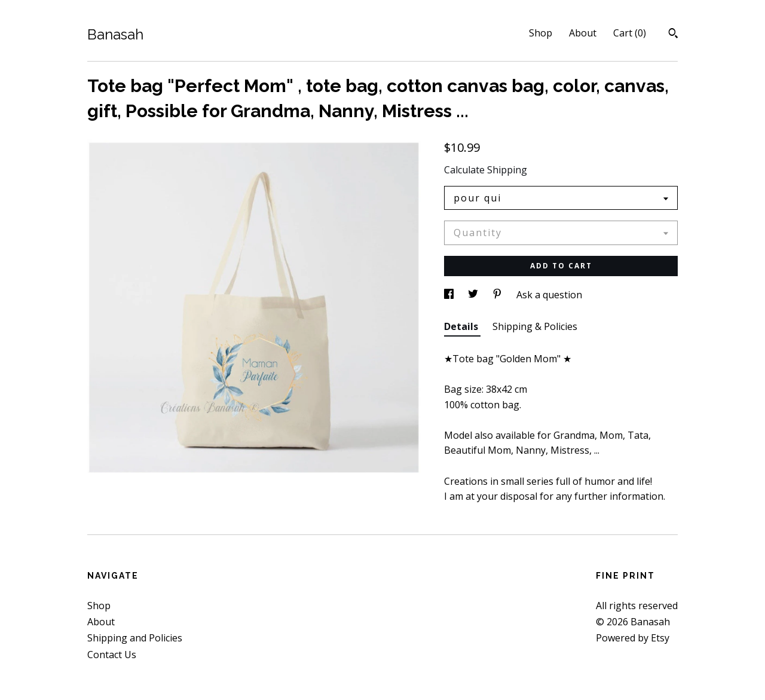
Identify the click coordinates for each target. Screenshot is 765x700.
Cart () (630, 33)
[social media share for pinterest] (498, 295)
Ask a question (549, 295)
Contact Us (112, 655)
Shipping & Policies (535, 326)
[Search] (673, 35)
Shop (541, 33)
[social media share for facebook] (450, 295)
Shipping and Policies (135, 638)
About (583, 33)
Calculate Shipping (486, 170)
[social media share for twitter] (474, 295)
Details (462, 326)
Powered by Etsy (633, 638)
